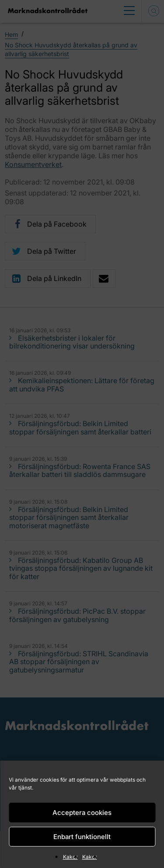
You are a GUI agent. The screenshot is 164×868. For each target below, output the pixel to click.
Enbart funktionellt (82, 837)
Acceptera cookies (82, 813)
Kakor (70, 857)
